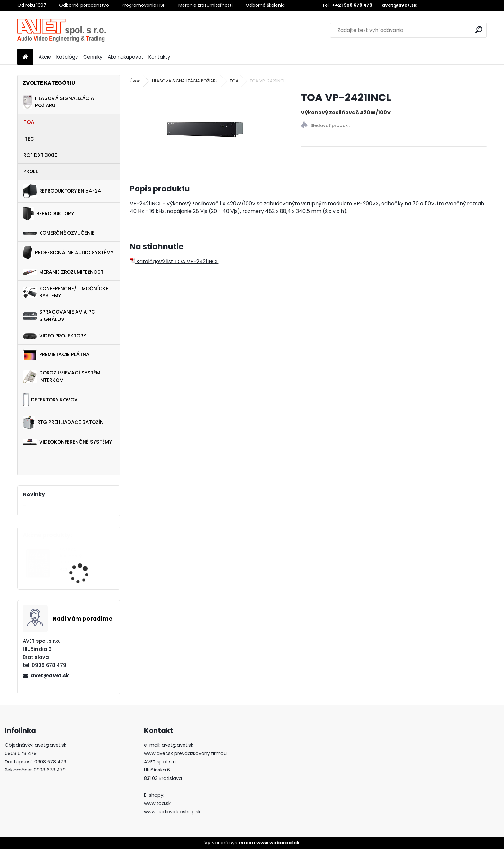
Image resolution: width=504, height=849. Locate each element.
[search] (479, 30)
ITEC (29, 139)
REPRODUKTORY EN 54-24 (62, 191)
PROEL (31, 171)
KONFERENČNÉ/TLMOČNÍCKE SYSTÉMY (66, 292)
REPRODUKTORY (49, 214)
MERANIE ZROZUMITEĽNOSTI (64, 272)
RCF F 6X (69, 570)
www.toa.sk (157, 803)
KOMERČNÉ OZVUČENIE (59, 233)
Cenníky (93, 57)
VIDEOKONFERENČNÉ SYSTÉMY (67, 442)
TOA (29, 122)
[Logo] (62, 30)
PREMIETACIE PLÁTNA (56, 355)
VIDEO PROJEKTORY (55, 336)
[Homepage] (25, 57)
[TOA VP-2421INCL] (205, 129)
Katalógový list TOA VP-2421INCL (174, 261)
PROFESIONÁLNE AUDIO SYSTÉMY (68, 253)
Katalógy (67, 57)
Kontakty (159, 57)
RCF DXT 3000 (40, 155)
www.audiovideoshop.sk (172, 812)
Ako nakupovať (126, 57)
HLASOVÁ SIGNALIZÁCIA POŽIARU (59, 102)
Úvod (135, 81)
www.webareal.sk (278, 843)
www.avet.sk (158, 753)
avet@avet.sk (50, 675)
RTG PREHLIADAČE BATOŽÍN (63, 422)
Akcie (45, 57)
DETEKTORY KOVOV (50, 400)
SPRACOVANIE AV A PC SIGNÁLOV (59, 316)
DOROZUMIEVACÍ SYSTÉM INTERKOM (62, 376)
